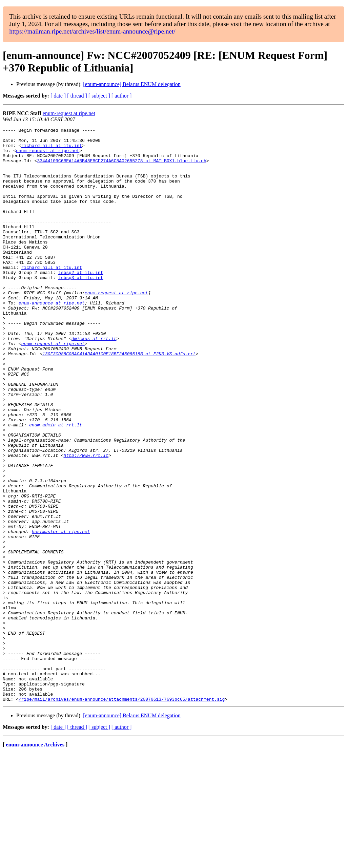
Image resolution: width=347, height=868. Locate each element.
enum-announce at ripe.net (52, 338)
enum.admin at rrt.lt (56, 485)
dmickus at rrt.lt (94, 381)
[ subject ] (99, 96)
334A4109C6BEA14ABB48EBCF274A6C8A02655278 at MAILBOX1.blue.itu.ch (121, 168)
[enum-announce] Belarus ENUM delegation (132, 84)
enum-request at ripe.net (69, 113)
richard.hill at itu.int (52, 149)
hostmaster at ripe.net (61, 613)
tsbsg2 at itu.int (81, 302)
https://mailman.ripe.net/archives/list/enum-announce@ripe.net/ (92, 31)
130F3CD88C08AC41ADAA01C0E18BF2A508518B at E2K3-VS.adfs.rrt (119, 399)
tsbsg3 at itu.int (81, 308)
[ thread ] (77, 96)
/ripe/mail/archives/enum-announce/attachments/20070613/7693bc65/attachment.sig (122, 814)
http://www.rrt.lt (86, 521)
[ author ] (122, 96)
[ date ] (58, 96)
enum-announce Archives (35, 859)
